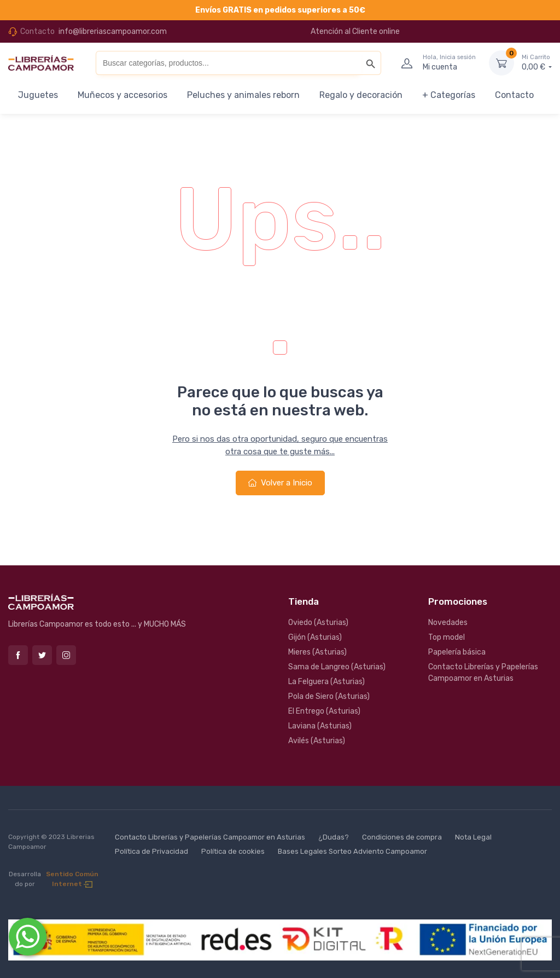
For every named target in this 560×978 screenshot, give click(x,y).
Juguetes (38, 95)
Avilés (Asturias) (317, 741)
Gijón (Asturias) (315, 637)
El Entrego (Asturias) (324, 711)
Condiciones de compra (402, 837)
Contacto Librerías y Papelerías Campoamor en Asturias (483, 673)
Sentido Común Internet (72, 879)
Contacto (514, 95)
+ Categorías (449, 95)
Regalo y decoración (361, 95)
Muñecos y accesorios (122, 95)
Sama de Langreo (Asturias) (337, 667)
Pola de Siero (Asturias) (329, 696)
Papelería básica (457, 652)
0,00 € (537, 62)
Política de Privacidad (151, 851)
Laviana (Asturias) (320, 726)
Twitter (42, 655)
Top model (447, 637)
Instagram (66, 655)
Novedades (448, 623)
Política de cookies (233, 851)
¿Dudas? (334, 837)
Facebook (18, 655)
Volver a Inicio (280, 483)
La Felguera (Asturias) (326, 682)
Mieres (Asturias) (317, 652)
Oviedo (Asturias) (318, 623)
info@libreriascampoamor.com (113, 31)
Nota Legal (473, 837)
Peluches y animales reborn (243, 95)
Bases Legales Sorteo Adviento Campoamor (352, 851)
